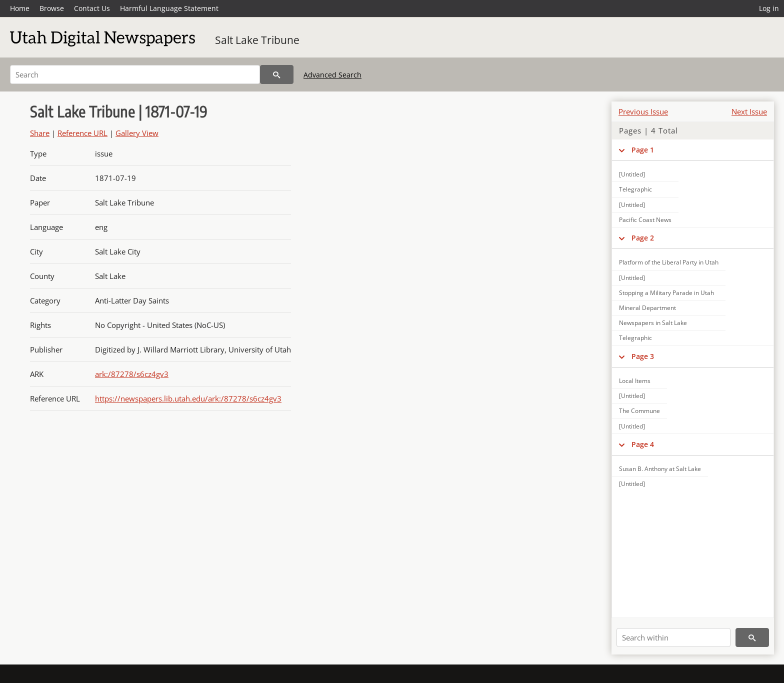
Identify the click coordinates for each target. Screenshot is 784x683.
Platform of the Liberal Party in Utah (669, 262)
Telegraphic (635, 189)
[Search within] (673, 637)
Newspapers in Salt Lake (653, 323)
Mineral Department (647, 308)
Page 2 (643, 238)
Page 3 (643, 356)
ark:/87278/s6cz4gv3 (132, 374)
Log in (769, 8)
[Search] (135, 74)
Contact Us (92, 8)
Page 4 (643, 444)
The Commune (639, 411)
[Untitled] (632, 174)
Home (20, 8)
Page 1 (643, 150)
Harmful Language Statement (169, 8)
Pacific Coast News (645, 220)
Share (40, 133)
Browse (52, 8)
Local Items (635, 381)
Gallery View (137, 133)
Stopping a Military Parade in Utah (666, 293)
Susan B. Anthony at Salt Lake (660, 469)
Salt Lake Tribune (257, 40)
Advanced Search (332, 75)
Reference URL (82, 133)
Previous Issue (643, 111)
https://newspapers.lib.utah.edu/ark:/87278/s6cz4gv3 (188, 398)
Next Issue (749, 111)
